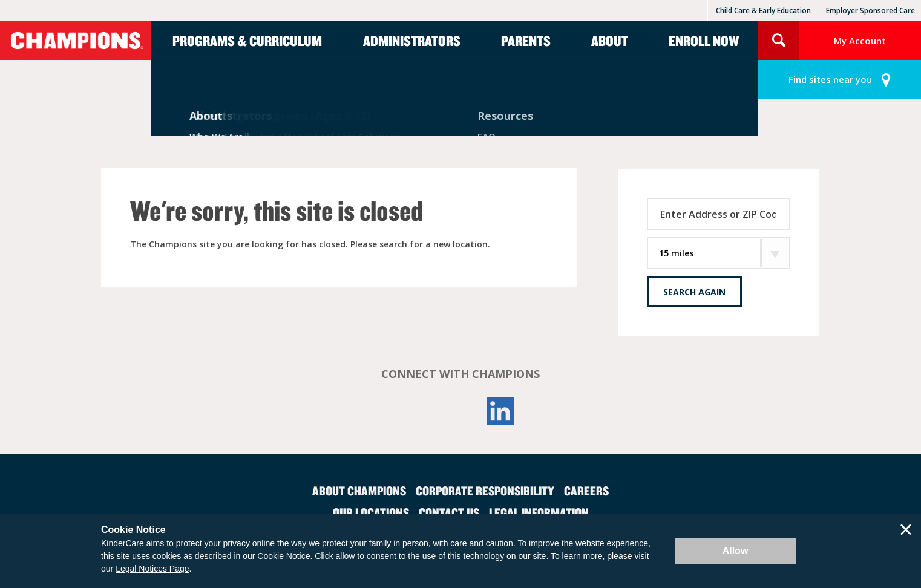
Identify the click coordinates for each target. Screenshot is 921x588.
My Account (860, 41)
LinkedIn (500, 411)
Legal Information (539, 512)
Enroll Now (704, 41)
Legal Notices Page (152, 569)
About (610, 41)
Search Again (694, 292)
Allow (736, 551)
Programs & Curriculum (247, 41)
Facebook (421, 411)
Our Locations (371, 512)
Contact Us (449, 512)
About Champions (359, 491)
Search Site (778, 41)
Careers (586, 491)
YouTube (460, 411)
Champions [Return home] (76, 41)
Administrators (412, 41)
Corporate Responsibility (485, 491)
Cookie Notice (284, 556)
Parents (526, 41)
